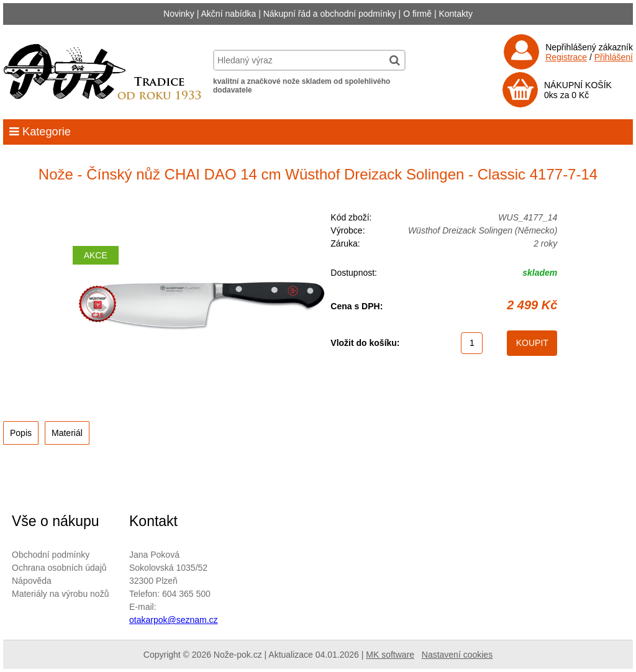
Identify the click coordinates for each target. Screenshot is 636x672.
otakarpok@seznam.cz (174, 620)
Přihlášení (614, 57)
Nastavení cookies (457, 655)
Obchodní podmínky (51, 555)
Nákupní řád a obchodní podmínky (330, 14)
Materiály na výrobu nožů (60, 594)
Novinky (179, 14)
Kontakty (455, 14)
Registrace (566, 57)
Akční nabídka (229, 14)
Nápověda (32, 581)
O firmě (417, 14)
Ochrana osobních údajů (59, 568)
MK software (390, 655)
